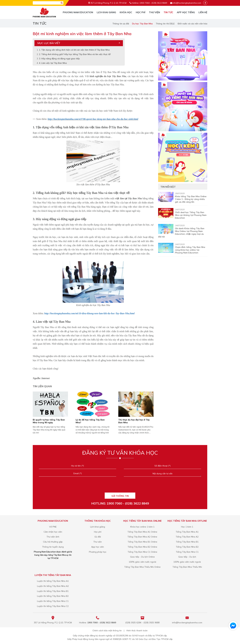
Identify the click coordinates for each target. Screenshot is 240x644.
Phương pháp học (98, 552)
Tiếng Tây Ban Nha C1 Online (142, 552)
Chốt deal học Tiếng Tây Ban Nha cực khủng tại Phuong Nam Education (191, 215)
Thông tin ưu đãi (121, 24)
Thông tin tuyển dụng (53, 547)
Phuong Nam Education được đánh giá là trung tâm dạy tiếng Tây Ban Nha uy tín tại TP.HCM (53, 555)
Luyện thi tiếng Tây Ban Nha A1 (53, 581)
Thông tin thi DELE (165, 24)
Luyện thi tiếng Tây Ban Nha (53, 575)
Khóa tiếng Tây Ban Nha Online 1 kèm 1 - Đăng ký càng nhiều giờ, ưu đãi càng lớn (191, 199)
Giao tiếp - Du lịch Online (142, 557)
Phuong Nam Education (78, 12)
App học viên (98, 547)
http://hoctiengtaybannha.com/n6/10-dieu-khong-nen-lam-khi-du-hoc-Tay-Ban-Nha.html (90, 313)
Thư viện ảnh (53, 537)
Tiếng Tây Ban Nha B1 (187, 542)
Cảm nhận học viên (53, 532)
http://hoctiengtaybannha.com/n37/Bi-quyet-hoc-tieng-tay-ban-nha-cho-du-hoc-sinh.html (93, 119)
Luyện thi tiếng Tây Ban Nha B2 (53, 596)
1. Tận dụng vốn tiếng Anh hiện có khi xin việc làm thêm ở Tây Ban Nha (74, 50)
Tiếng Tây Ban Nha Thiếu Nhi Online (142, 567)
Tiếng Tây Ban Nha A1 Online (142, 532)
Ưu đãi (98, 537)
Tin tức (168, 12)
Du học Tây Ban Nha (142, 24)
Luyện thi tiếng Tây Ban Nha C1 (53, 601)
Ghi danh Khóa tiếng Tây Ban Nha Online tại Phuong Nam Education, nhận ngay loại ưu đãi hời (181, 233)
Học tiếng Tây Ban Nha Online (142, 521)
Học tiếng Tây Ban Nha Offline (187, 521)
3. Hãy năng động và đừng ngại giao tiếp (59, 59)
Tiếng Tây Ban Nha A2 (187, 537)
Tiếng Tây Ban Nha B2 (187, 547)
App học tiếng (186, 12)
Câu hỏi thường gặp (53, 542)
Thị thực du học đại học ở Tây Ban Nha (134, 421)
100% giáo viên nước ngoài (142, 562)
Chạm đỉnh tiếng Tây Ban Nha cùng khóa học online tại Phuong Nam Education (190, 250)
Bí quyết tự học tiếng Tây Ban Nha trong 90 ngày (49, 421)
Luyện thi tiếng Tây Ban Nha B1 (53, 591)
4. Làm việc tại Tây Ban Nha (53, 63)
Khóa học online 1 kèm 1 (142, 527)
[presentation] (120, 486)
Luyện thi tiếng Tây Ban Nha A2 (53, 586)
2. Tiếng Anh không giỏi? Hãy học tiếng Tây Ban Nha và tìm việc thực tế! (75, 54)
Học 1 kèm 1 (187, 527)
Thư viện (154, 12)
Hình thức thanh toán (137, 631)
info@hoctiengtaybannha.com (187, 3)
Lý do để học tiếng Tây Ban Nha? (90, 421)
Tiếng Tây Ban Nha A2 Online (142, 537)
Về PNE (53, 527)
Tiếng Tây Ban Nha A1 (187, 532)
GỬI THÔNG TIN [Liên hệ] (120, 496)
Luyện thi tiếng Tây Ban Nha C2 (53, 606)
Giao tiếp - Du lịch (187, 557)
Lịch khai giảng (106, 12)
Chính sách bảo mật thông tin (107, 631)
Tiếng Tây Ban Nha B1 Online (142, 542)
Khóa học (126, 12)
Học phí (141, 12)
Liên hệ (203, 12)
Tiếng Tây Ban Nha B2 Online (142, 547)
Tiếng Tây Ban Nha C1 (187, 552)
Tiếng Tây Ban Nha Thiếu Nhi (187, 567)
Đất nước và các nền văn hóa (192, 24)
